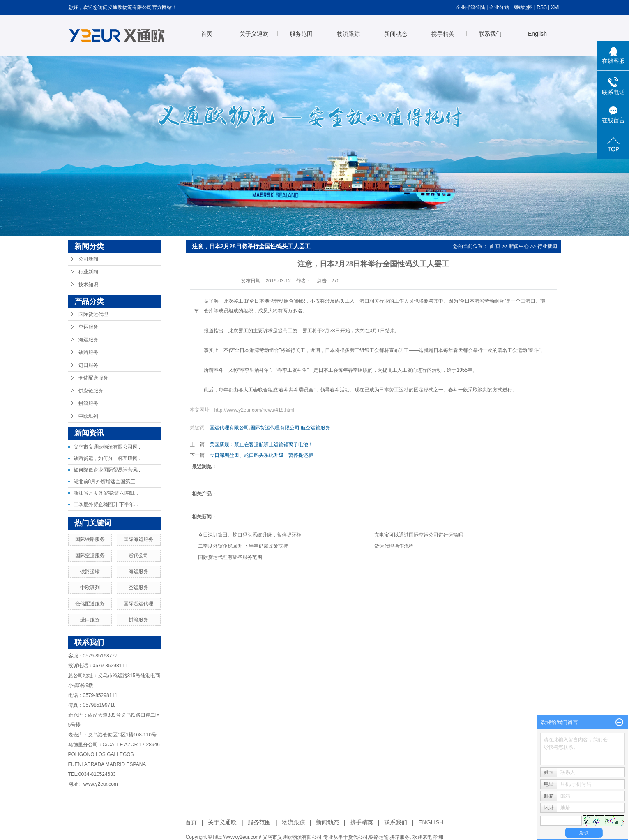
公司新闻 (88, 259)
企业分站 (499, 7)
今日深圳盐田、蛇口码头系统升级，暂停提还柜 (261, 455)
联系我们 (490, 34)
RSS (542, 7)
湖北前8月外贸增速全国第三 (105, 481)
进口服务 (88, 365)
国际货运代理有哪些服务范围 (230, 557)
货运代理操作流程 (394, 546)
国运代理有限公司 (229, 428)
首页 (207, 34)
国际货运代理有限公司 (275, 428)
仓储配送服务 (93, 378)
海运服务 (88, 340)
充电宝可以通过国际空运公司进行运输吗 (419, 535)
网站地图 (523, 7)
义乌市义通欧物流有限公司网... (108, 447)
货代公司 (138, 555)
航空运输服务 (316, 428)
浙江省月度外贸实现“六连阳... (106, 493)
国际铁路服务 (90, 539)
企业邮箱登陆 (470, 7)
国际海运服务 (138, 539)
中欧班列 (88, 416)
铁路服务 (88, 352)
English (537, 34)
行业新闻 (88, 272)
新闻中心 (519, 246)
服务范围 (301, 34)
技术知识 (88, 285)
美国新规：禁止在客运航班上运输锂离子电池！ (261, 444)
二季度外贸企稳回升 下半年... (106, 504)
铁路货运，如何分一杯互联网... (108, 458)
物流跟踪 (348, 34)
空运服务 (88, 327)
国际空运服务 (90, 555)
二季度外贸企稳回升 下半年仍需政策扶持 (243, 546)
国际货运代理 (93, 314)
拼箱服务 (88, 403)
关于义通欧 (254, 34)
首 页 (495, 246)
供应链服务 (91, 391)
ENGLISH (431, 822)
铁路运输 (90, 572)
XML (556, 7)
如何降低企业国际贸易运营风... (108, 470)
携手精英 (443, 34)
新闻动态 (396, 34)
